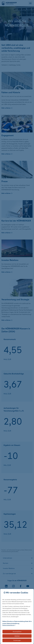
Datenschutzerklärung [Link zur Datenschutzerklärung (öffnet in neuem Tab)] (8, 625)
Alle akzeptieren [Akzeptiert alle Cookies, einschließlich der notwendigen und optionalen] (17, 632)
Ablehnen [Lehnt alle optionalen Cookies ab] (17, 636)
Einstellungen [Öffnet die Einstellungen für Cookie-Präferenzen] (17, 640)
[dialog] (17, 616)
